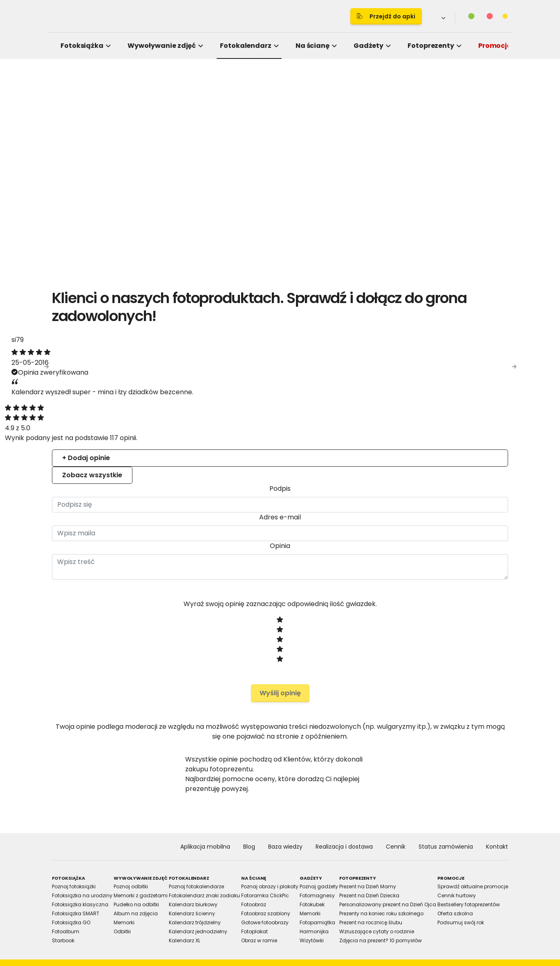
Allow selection (348, 573)
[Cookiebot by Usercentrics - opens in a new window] (419, 389)
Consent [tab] (158, 416)
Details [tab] (280, 416)
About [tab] (403, 416)
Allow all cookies (420, 573)
